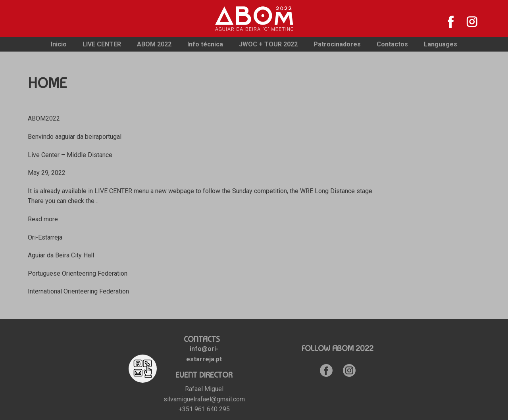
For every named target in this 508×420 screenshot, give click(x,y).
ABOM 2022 (154, 44)
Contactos (392, 44)
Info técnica (205, 44)
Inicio (59, 44)
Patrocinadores (337, 44)
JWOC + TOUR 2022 (268, 44)
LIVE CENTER (102, 44)
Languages (441, 44)
